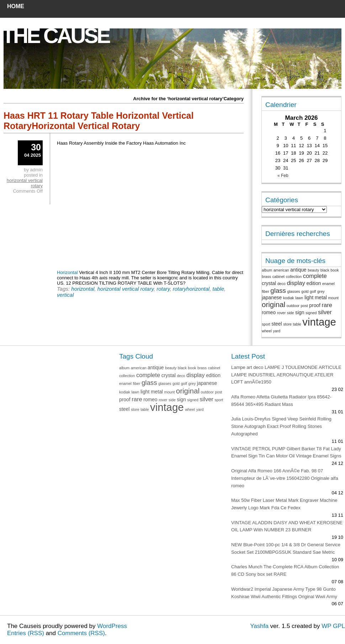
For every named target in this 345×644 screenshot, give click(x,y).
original (274, 304)
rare (327, 305)
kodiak (289, 298)
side (291, 313)
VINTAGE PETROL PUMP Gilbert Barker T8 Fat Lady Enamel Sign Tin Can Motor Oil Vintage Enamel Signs (286, 452)
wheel (267, 331)
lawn (299, 298)
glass (278, 291)
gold (305, 291)
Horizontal (67, 272)
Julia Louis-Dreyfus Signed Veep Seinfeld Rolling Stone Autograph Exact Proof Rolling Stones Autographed (281, 426)
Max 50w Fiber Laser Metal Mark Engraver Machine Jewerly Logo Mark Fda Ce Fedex (284, 504)
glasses (294, 291)
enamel (328, 284)
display (296, 283)
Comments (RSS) (81, 633)
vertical (65, 295)
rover (281, 313)
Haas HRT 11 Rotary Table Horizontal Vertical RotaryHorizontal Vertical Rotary (99, 121)
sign (300, 312)
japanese (272, 297)
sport (266, 324)
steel (277, 324)
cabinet (278, 277)
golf (313, 291)
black (325, 270)
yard (277, 331)
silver (325, 312)
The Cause (55, 36)
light (309, 297)
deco (282, 284)
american (281, 270)
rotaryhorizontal (191, 289)
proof (315, 305)
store (287, 324)
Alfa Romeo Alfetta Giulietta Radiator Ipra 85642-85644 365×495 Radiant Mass (281, 401)
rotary (163, 289)
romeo (269, 312)
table (218, 289)
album (267, 270)
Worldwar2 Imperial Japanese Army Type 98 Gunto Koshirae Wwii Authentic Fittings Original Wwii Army (284, 593)
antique (298, 270)
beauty (313, 270)
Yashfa (259, 626)
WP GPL (333, 626)
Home (16, 6)
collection (294, 277)
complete (315, 276)
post (304, 306)
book (335, 270)
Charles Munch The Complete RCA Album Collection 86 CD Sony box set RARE (285, 570)
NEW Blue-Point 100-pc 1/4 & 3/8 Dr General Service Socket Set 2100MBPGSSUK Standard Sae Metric (286, 548)
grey (321, 291)
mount (333, 298)
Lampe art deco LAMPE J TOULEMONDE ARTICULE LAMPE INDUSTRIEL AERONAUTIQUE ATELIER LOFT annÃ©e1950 (286, 375)
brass (266, 277)
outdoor (293, 306)
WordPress (112, 626)
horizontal (83, 289)
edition (314, 283)
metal (321, 297)
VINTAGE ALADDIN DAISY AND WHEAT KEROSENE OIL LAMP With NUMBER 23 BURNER (287, 526)
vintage (319, 322)
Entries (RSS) (26, 633)
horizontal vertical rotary (126, 289)
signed (311, 313)
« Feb (283, 176)
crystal (269, 283)
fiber (266, 291)
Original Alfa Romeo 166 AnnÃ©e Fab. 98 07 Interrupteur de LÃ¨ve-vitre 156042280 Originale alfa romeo (285, 478)
